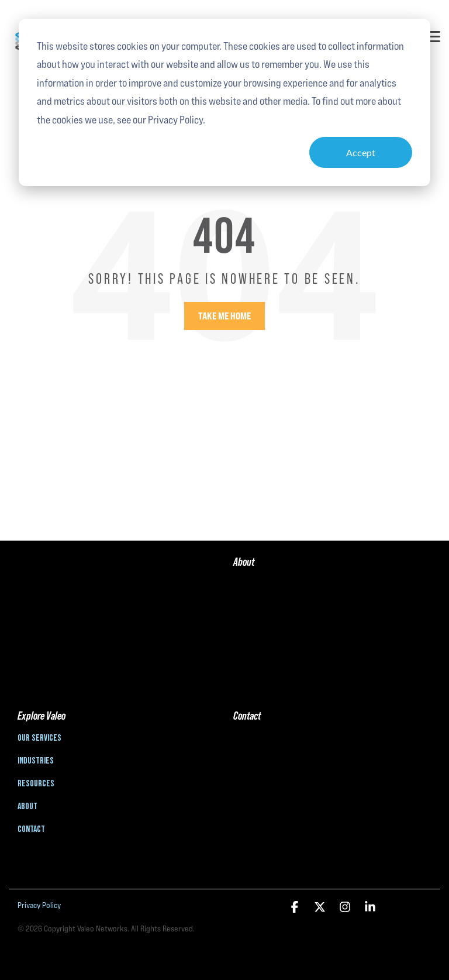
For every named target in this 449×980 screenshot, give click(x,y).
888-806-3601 (256, 742)
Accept (361, 152)
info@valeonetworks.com (276, 772)
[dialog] (224, 102)
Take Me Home (224, 316)
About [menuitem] (27, 807)
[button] (433, 36)
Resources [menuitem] (36, 784)
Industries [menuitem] (36, 761)
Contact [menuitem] (31, 830)
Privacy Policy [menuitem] (39, 905)
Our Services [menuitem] (39, 738)
